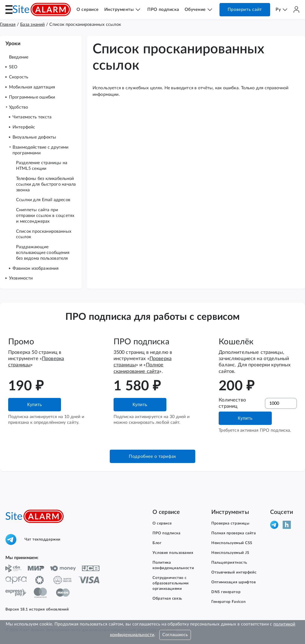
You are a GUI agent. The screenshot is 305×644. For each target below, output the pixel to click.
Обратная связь (167, 599)
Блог (157, 543)
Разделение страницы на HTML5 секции (42, 166)
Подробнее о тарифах (152, 456)
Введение (19, 57)
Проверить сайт (245, 10)
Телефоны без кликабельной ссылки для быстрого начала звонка (46, 184)
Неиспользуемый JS (230, 553)
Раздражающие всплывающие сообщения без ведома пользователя (43, 253)
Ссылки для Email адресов (43, 200)
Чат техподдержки (33, 539)
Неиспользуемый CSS (232, 543)
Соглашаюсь (175, 635)
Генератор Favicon (228, 602)
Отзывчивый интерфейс (234, 572)
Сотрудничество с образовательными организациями (171, 583)
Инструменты (119, 10)
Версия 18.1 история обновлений (37, 609)
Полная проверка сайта (234, 533)
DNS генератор (226, 592)
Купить (35, 405)
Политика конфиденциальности (173, 565)
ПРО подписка (163, 10)
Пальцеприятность (229, 563)
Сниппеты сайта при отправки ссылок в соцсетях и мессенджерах (45, 216)
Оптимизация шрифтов (234, 582)
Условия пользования (173, 553)
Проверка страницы (230, 523)
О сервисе (88, 10)
